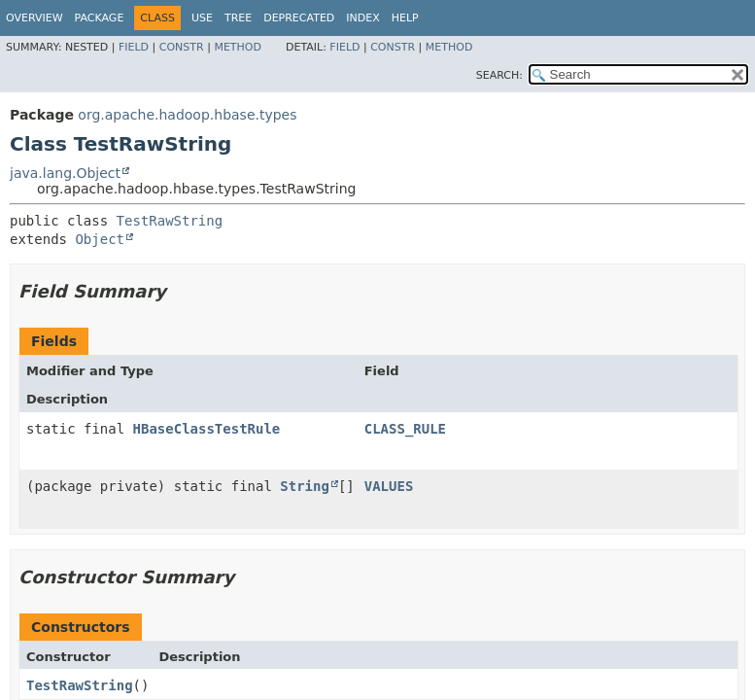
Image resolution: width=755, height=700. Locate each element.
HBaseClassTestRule (207, 429)
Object (100, 239)
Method (238, 47)
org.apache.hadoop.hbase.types (187, 115)
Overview (34, 18)
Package (100, 18)
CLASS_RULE (405, 429)
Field (134, 47)
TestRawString (170, 221)
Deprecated (299, 18)
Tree (238, 18)
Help (405, 18)
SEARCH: (499, 75)
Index (362, 18)
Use (202, 18)
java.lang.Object (65, 173)
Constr (182, 47)
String (305, 486)
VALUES (389, 486)
